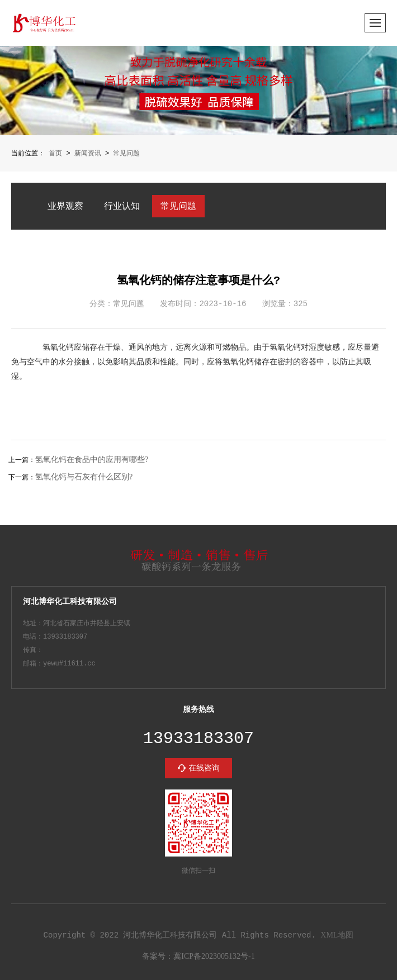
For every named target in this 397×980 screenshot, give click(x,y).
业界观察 (65, 205)
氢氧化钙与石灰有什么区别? (84, 476)
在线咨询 (204, 767)
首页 (55, 153)
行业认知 (122, 205)
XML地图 (337, 934)
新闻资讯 (88, 153)
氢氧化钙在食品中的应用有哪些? (92, 460)
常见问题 (126, 153)
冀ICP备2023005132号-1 (214, 956)
